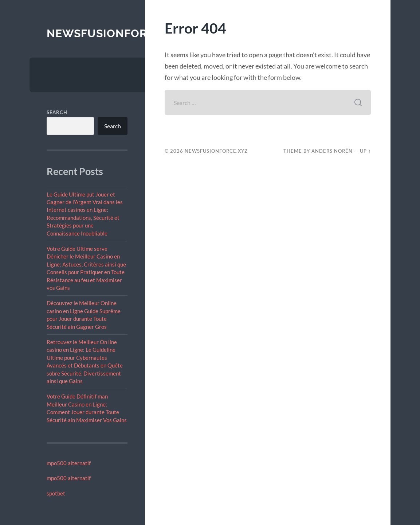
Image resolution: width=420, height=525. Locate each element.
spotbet (56, 493)
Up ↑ (365, 151)
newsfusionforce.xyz (117, 33)
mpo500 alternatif (69, 463)
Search (57, 112)
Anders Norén (332, 151)
